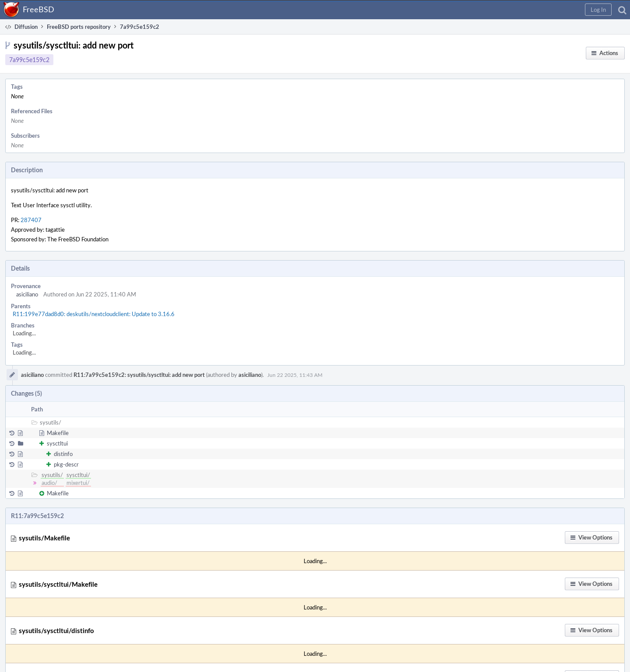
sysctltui (57, 443)
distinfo (63, 454)
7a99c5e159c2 (29, 60)
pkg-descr (66, 464)
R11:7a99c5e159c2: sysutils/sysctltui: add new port (139, 375)
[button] (598, 10)
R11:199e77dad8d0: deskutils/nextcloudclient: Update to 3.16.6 (94, 314)
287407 (31, 220)
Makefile (58, 433)
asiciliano (27, 294)
